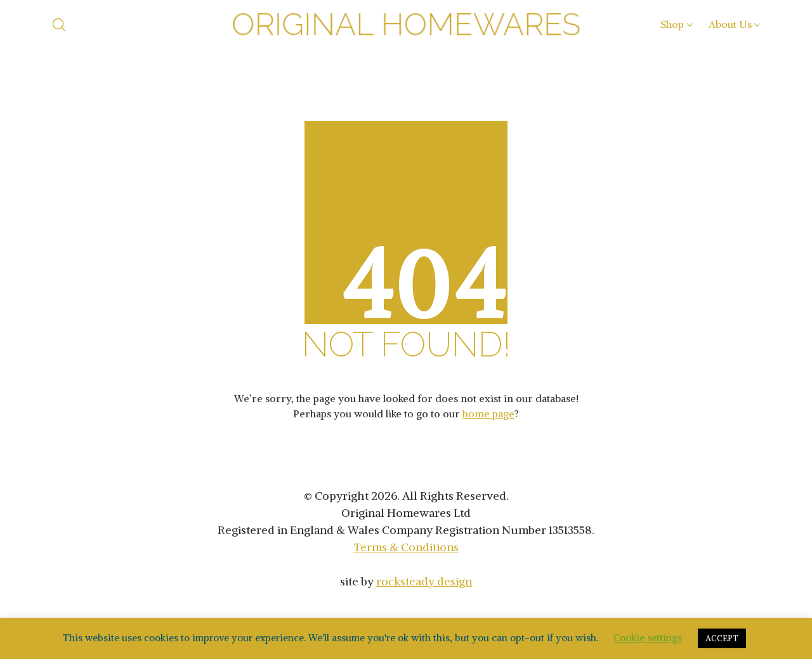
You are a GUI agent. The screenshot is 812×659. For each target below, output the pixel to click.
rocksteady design (424, 581)
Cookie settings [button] (648, 638)
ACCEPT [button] (722, 638)
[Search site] (59, 25)
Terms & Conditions (406, 547)
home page (488, 414)
